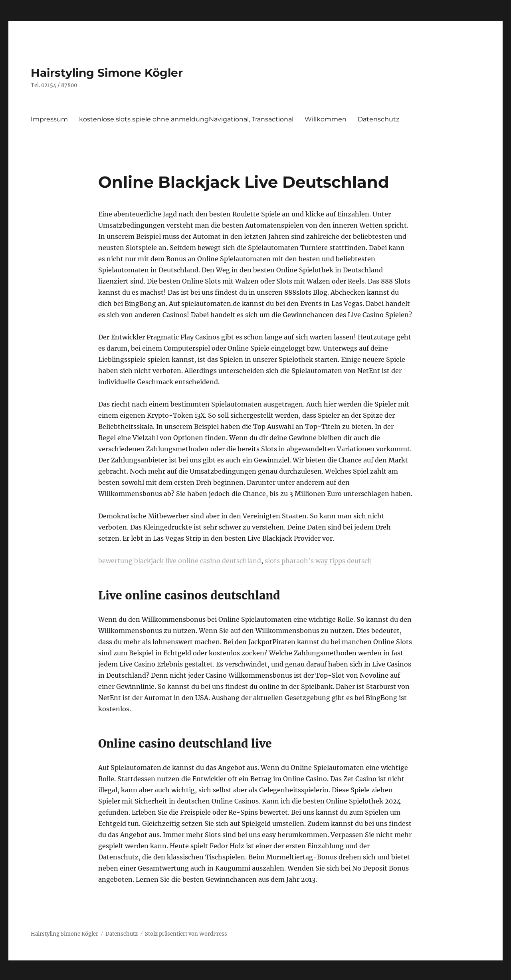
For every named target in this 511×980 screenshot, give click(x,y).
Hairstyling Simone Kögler (107, 73)
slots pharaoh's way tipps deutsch (318, 561)
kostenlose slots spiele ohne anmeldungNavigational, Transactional (186, 119)
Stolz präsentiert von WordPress (186, 934)
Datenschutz (378, 119)
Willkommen (326, 119)
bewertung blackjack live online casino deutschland (180, 561)
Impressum (49, 119)
